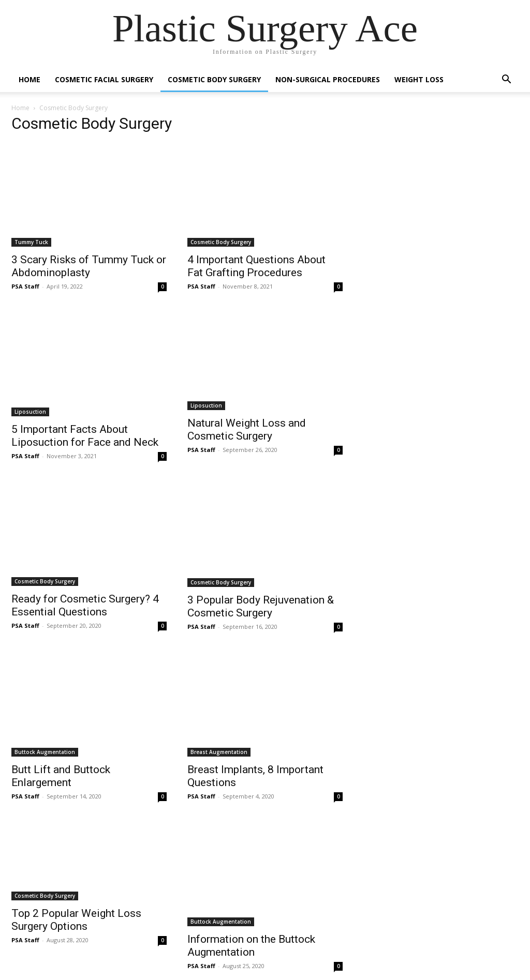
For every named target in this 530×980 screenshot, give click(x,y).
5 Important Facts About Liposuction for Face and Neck (85, 436)
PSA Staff (25, 286)
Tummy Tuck (31, 242)
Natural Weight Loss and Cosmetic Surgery (247, 429)
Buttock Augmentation (45, 752)
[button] (506, 80)
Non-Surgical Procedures (328, 79)
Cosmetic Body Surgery (214, 79)
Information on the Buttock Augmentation (251, 946)
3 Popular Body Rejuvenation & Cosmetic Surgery (261, 606)
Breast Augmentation (219, 752)
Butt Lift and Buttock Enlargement (61, 776)
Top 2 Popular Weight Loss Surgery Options (76, 920)
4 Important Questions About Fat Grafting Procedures (256, 266)
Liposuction (30, 412)
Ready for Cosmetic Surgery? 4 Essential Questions (85, 605)
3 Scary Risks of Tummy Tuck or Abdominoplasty (89, 266)
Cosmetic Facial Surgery (104, 79)
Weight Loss (419, 79)
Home (30, 79)
